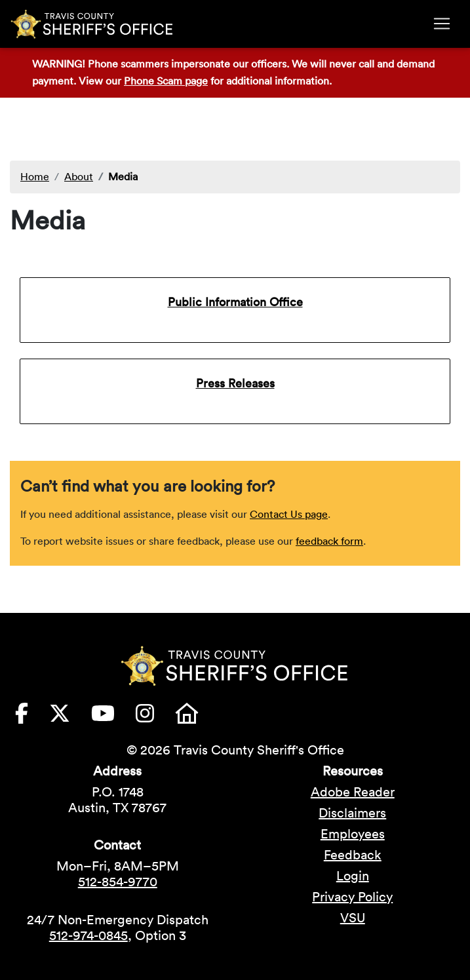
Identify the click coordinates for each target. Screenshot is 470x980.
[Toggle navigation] (442, 24)
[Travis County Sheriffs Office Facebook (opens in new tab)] (32, 717)
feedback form (329, 541)
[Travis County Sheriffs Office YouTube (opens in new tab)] (113, 717)
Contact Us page (289, 514)
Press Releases (235, 383)
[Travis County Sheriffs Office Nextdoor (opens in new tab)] (197, 717)
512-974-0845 (88, 935)
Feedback (353, 855)
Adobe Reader (353, 792)
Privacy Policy (352, 897)
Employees (353, 834)
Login (353, 876)
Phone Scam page (166, 81)
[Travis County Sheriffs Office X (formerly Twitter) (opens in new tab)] (70, 717)
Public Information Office (235, 302)
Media (123, 176)
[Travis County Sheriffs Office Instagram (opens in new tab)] (155, 717)
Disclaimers (352, 813)
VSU (353, 918)
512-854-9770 (118, 882)
